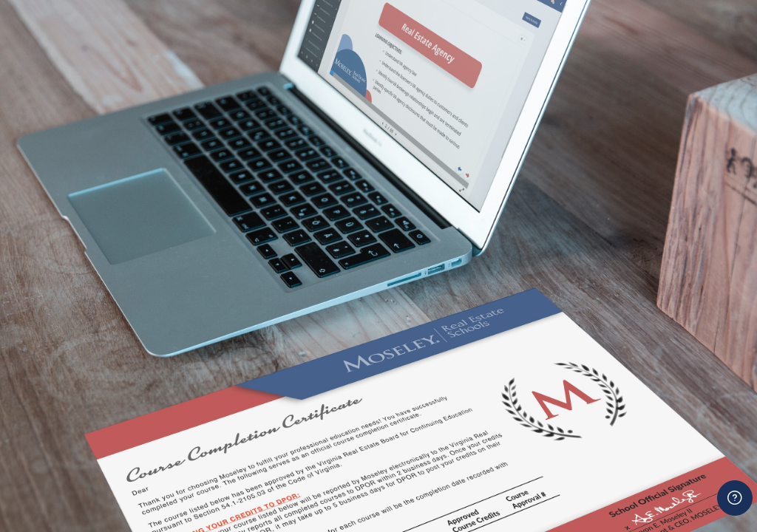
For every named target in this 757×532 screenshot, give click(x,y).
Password (493, 350)
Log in (607, 464)
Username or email (518, 276)
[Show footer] (735, 498)
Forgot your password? (684, 422)
